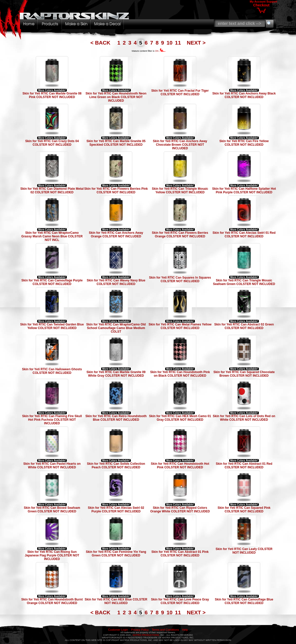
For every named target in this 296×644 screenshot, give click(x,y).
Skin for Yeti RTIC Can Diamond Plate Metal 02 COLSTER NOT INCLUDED (52, 191)
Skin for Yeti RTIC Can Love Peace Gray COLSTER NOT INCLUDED (180, 601)
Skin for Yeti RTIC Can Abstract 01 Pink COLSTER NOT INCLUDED (180, 554)
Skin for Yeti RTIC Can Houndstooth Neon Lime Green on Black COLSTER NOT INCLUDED (116, 97)
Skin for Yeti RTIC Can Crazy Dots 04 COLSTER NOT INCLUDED (52, 143)
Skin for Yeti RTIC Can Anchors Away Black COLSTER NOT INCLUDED (244, 95)
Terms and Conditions (165, 630)
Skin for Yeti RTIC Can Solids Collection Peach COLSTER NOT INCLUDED (116, 466)
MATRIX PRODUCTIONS (146, 635)
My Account (258, 2)
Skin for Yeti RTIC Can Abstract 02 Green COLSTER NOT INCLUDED (244, 326)
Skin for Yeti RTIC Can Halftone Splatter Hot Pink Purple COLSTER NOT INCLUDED (244, 191)
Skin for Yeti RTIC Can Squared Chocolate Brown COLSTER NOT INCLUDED (244, 374)
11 (179, 43)
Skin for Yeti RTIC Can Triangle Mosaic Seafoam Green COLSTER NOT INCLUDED (244, 282)
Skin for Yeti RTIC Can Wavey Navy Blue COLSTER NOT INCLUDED (116, 282)
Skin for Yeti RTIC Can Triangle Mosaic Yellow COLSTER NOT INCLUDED (180, 191)
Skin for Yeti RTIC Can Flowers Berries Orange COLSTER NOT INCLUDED (180, 235)
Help (185, 630)
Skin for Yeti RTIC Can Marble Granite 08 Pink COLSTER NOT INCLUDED (52, 95)
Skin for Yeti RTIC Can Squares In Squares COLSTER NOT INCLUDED (180, 279)
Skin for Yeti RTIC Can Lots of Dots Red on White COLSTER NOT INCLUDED (244, 418)
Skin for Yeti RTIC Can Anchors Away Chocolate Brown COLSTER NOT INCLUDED (180, 145)
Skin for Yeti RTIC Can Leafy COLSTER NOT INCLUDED (244, 551)
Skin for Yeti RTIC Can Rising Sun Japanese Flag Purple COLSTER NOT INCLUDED (52, 555)
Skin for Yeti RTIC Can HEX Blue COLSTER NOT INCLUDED (116, 601)
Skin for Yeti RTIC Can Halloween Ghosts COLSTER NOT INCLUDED (52, 371)
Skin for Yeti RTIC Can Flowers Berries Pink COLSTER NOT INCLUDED (116, 191)
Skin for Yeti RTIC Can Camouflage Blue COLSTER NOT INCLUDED (244, 601)
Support (272, 2)
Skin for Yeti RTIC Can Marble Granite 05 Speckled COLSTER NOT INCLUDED (116, 143)
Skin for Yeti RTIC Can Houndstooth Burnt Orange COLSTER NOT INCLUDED (52, 601)
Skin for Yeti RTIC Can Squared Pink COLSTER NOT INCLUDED (244, 510)
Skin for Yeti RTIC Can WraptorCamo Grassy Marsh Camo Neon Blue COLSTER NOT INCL (52, 236)
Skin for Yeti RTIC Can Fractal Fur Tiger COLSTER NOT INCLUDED (180, 92)
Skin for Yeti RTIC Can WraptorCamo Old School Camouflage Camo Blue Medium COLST (116, 328)
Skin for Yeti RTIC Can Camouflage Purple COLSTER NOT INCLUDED (52, 282)
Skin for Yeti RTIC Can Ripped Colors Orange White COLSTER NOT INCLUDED (180, 510)
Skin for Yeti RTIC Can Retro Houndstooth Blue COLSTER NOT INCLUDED (116, 418)
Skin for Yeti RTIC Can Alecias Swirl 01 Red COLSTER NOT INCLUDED (244, 235)
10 (170, 43)
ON (160, 51)
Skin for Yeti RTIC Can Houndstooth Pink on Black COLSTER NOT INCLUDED (180, 374)
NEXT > (196, 43)
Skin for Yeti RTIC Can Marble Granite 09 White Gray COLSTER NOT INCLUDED (116, 374)
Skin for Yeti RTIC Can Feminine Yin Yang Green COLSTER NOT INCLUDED (116, 554)
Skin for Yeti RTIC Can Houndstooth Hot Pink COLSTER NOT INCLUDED (180, 466)
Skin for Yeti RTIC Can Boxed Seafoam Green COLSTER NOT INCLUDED (52, 510)
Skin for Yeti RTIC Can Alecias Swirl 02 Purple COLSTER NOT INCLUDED (116, 510)
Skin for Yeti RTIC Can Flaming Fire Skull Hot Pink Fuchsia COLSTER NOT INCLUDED (52, 420)
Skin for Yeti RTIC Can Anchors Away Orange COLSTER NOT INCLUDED (116, 235)
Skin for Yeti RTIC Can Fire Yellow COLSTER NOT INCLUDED (244, 143)
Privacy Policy (140, 630)
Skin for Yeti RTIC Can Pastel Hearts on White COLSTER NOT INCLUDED (52, 466)
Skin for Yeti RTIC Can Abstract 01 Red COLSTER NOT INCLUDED (244, 466)
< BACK (101, 43)
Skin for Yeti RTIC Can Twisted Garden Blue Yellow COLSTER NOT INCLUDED (52, 326)
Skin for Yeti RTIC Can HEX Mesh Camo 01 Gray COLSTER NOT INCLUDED (180, 418)
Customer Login (118, 630)
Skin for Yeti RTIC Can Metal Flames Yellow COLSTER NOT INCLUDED (180, 326)
